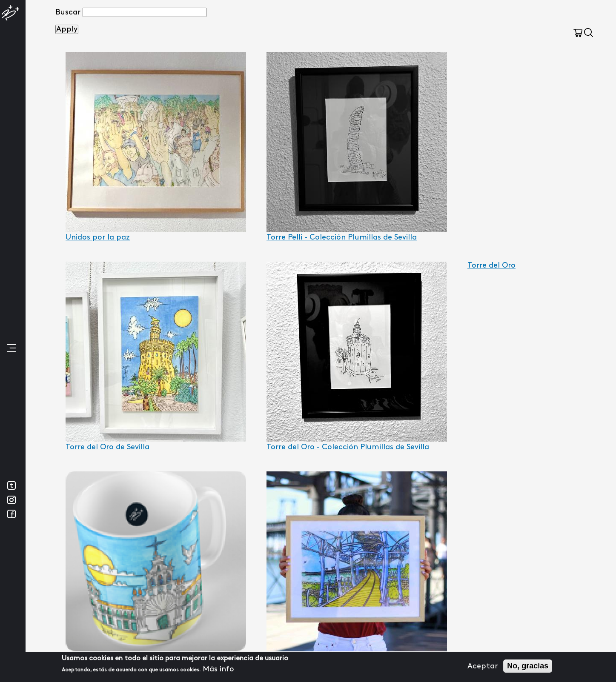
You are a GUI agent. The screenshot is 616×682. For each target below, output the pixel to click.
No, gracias (528, 666)
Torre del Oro (491, 265)
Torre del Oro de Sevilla (107, 447)
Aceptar (483, 666)
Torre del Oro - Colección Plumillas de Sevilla (348, 447)
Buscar (68, 12)
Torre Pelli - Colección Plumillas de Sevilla (342, 237)
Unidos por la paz (98, 237)
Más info (218, 669)
